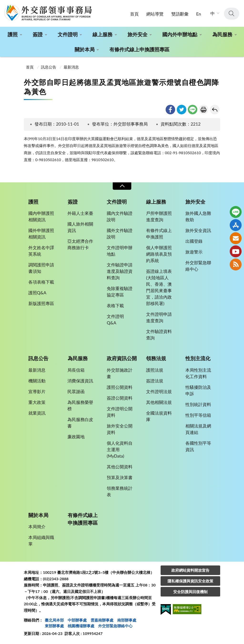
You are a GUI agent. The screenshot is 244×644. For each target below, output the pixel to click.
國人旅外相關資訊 (80, 227)
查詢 (232, 14)
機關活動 (37, 381)
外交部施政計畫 (120, 373)
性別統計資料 (198, 404)
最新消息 (71, 67)
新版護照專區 (41, 303)
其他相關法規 (159, 402)
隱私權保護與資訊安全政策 (190, 581)
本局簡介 (37, 527)
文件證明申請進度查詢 (159, 317)
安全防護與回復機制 (190, 592)
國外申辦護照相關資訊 (41, 234)
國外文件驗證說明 (120, 234)
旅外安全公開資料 (120, 429)
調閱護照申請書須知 (41, 268)
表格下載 (115, 306)
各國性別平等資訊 (198, 446)
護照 (13, 34)
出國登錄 (194, 241)
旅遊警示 (194, 252)
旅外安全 (137, 34)
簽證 (38, 34)
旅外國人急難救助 (198, 216)
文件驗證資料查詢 (159, 335)
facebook (170, 110)
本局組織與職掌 (41, 541)
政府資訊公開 (122, 358)
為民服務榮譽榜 (80, 405)
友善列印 (203, 110)
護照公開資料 (120, 387)
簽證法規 (155, 381)
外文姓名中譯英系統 (41, 251)
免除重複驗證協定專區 (120, 292)
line (193, 110)
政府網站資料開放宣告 (190, 570)
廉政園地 (76, 437)
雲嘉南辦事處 (102, 620)
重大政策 (37, 402)
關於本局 (85, 49)
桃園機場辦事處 (81, 626)
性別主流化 (198, 358)
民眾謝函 (76, 391)
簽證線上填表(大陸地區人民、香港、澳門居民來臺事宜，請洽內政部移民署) (159, 287)
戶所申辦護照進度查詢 (159, 216)
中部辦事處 (77, 620)
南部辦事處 (127, 620)
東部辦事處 (54, 626)
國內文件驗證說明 (120, 216)
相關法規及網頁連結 (198, 429)
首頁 (134, 14)
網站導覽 (155, 14)
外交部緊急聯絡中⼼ (115, 626)
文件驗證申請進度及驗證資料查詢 (120, 271)
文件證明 (68, 34)
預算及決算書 (120, 477)
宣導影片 (37, 391)
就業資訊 (37, 413)
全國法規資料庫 (159, 416)
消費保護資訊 (80, 381)
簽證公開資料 (120, 398)
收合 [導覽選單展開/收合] (122, 186)
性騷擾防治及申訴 (198, 390)
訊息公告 (49, 67)
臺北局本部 (54, 620)
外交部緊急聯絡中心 (198, 266)
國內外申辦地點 (180, 34)
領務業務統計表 (120, 491)
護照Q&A (37, 293)
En (198, 14)
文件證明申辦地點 (120, 251)
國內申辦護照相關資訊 (41, 216)
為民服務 (222, 34)
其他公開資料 (120, 467)
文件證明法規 (159, 391)
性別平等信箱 (198, 415)
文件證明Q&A (115, 319)
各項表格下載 (41, 282)
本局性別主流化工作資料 (198, 373)
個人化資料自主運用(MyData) (120, 449)
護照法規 (155, 370)
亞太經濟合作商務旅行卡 (80, 244)
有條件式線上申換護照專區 (139, 49)
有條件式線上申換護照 (159, 234)
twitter (182, 110)
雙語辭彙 (180, 14)
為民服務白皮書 (80, 423)
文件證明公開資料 (120, 412)
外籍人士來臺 (80, 213)
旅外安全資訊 (198, 230)
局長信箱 (76, 370)
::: (3, 4)
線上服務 (102, 34)
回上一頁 (215, 110)
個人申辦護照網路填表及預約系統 (159, 254)
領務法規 (156, 358)
